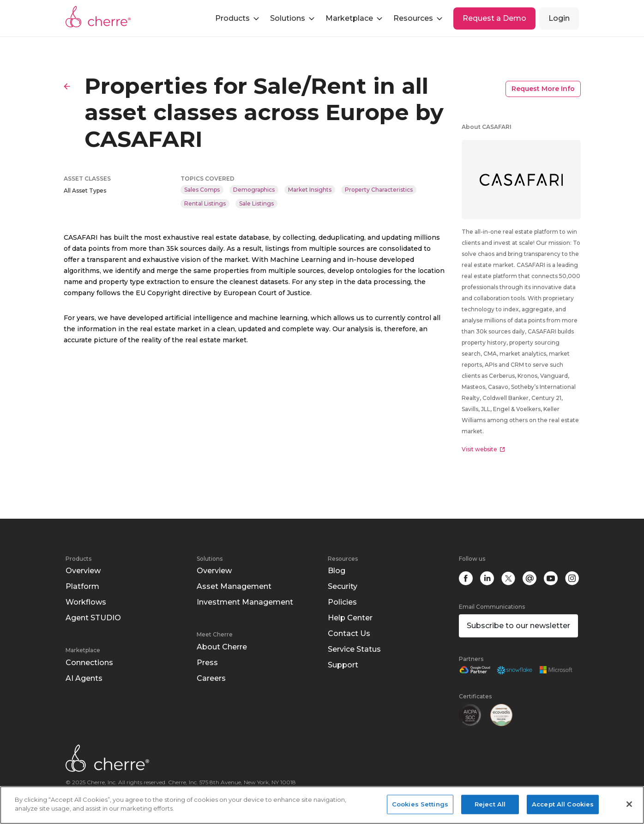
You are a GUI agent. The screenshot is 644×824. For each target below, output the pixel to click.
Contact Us (349, 633)
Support (343, 665)
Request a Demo (494, 18)
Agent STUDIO (93, 618)
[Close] (629, 804)
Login (559, 18)
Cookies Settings (420, 804)
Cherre (98, 17)
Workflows (86, 602)
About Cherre (222, 647)
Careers (211, 678)
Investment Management (245, 602)
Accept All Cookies (563, 804)
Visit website (483, 449)
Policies (342, 602)
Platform (82, 586)
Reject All (490, 804)
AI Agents (84, 678)
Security (343, 586)
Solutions (210, 559)
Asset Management (234, 586)
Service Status (354, 649)
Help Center (350, 618)
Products (78, 559)
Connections (89, 663)
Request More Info (543, 89)
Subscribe (518, 626)
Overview (83, 571)
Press (207, 663)
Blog (337, 571)
